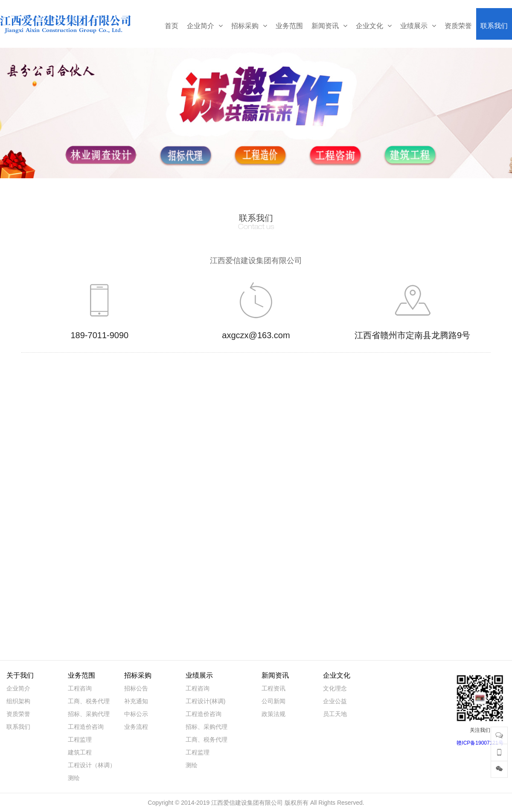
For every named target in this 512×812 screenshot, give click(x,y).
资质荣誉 (18, 714)
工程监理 (80, 739)
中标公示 (136, 714)
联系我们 (18, 727)
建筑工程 (80, 752)
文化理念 (335, 688)
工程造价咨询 (86, 727)
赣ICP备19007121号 (480, 743)
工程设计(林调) (205, 701)
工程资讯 (273, 688)
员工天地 (335, 714)
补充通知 (136, 701)
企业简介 (18, 688)
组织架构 (18, 701)
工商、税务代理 (89, 701)
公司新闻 (273, 701)
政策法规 (273, 714)
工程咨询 (80, 688)
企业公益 (335, 701)
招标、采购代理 (89, 714)
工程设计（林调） (92, 765)
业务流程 (136, 727)
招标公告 (136, 688)
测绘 (74, 778)
